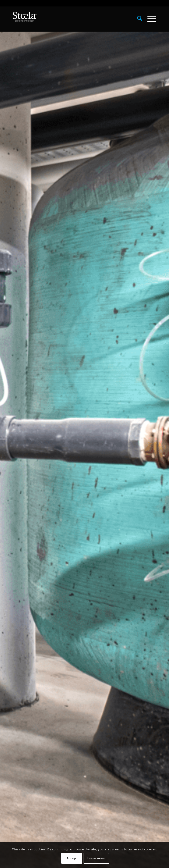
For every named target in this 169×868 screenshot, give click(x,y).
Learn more (96, 858)
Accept (72, 858)
